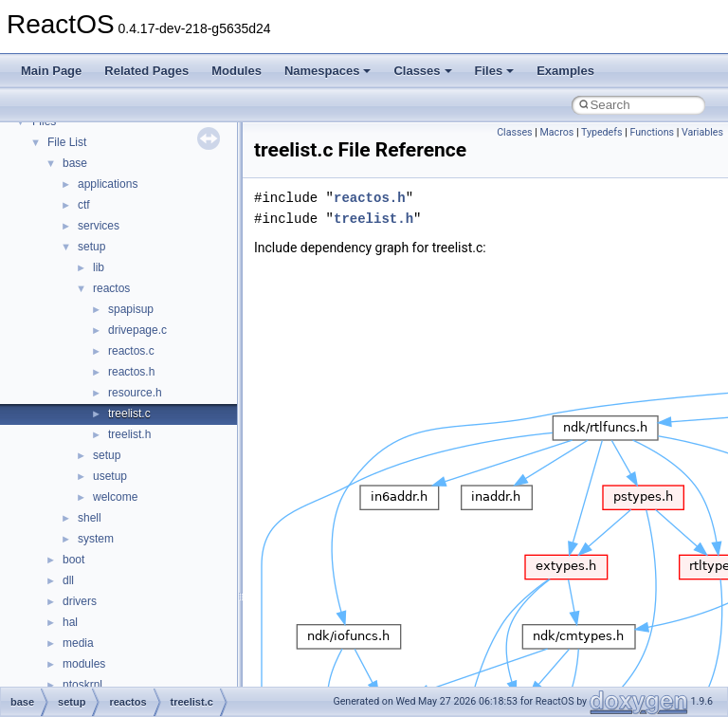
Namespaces (328, 71)
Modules (237, 71)
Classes (422, 71)
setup (91, 247)
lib (99, 267)
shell (90, 518)
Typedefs (602, 132)
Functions (652, 132)
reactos (111, 288)
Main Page (51, 71)
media (78, 643)
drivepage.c (137, 330)
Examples (565, 71)
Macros (557, 132)
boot (73, 560)
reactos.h (131, 372)
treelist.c (129, 414)
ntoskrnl (82, 685)
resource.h (135, 393)
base (75, 163)
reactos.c (131, 351)
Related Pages (146, 71)
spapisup (131, 309)
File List (67, 142)
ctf (84, 205)
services (99, 226)
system (96, 539)
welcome (115, 497)
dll (68, 580)
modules (84, 664)
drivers (80, 601)
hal (70, 622)
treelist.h (129, 434)
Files (495, 71)
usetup (110, 476)
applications (108, 184)
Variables (702, 132)
